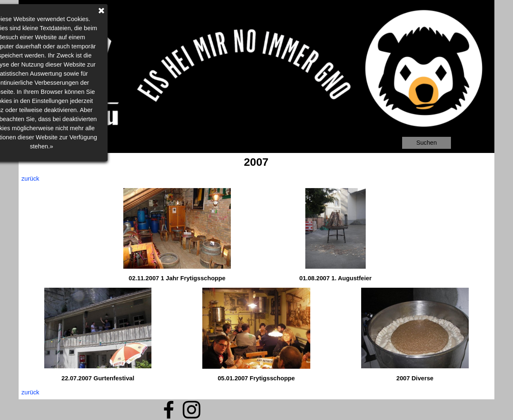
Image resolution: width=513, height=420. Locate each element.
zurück (30, 179)
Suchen (427, 143)
